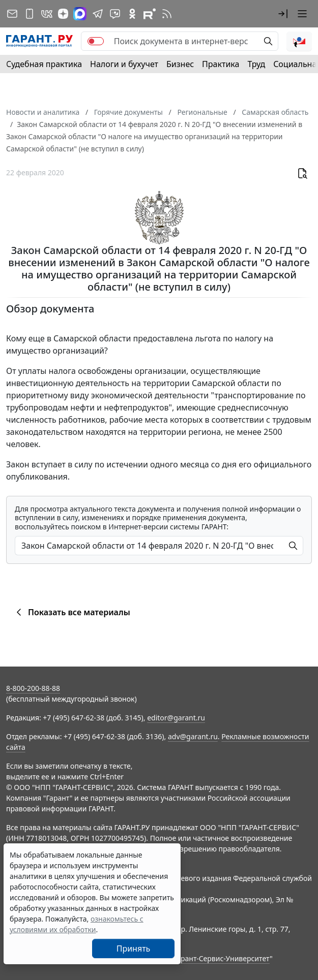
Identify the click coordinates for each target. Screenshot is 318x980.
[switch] (96, 41)
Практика (221, 64)
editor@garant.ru (176, 718)
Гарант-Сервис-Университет (222, 958)
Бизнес (180, 64)
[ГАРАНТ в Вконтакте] (47, 14)
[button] (283, 14)
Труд (256, 64)
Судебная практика (44, 64)
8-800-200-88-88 (33, 688)
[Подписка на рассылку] (12, 14)
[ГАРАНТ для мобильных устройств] (30, 14)
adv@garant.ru (193, 736)
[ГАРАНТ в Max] (80, 14)
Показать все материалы (71, 612)
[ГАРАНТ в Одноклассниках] (132, 14)
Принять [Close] (134, 949)
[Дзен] (63, 14)
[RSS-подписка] (167, 14)
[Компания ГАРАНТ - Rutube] (150, 14)
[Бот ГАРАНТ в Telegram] (115, 14)
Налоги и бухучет (124, 64)
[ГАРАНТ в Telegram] (98, 14)
